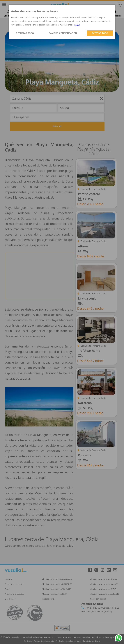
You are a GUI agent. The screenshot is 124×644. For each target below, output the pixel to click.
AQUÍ (78, 25)
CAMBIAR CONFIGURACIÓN (63, 33)
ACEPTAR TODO (100, 33)
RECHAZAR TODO (25, 33)
